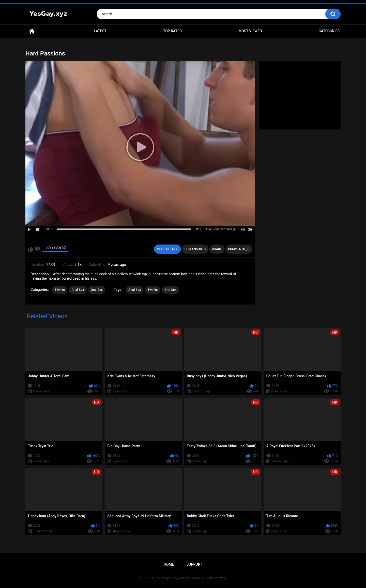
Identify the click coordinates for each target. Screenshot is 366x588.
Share (217, 249)
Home (32, 31)
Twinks (60, 290)
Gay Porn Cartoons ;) (220, 229)
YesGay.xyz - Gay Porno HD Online (178, 578)
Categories (329, 31)
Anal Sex (78, 290)
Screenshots (195, 249)
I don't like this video (37, 249)
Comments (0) (239, 249)
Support (194, 564)
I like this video (31, 249)
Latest (100, 31)
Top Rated (172, 31)
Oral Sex (97, 290)
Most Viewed (250, 31)
